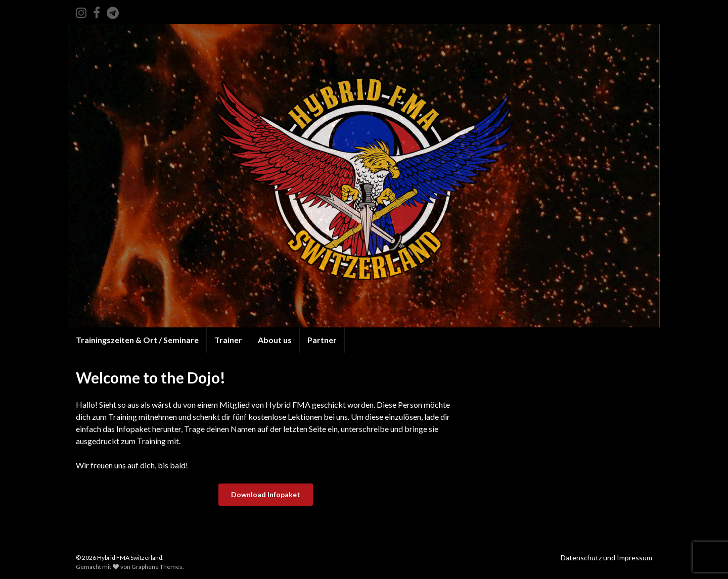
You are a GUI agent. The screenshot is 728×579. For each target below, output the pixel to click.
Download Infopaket (266, 494)
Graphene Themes (157, 567)
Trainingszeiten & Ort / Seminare (137, 340)
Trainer (228, 340)
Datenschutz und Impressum (606, 558)
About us (275, 340)
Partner (322, 340)
